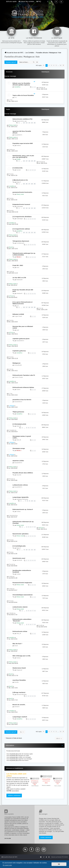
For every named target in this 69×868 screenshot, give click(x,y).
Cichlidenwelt (20, 243)
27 (29, 184)
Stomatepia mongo (19, 448)
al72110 (11, 296)
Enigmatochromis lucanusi (21, 204)
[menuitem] (26, 2)
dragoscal (19, 670)
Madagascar (16, 363)
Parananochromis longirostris (22, 583)
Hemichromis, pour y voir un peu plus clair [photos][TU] (23, 156)
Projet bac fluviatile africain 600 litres (23, 291)
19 (32, 161)
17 (27, 161)
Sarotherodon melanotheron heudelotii (22, 571)
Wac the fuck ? (17, 644)
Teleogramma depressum (21, 241)
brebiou (19, 145)
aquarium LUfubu (18, 461)
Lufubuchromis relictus (20, 485)
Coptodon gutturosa (19, 351)
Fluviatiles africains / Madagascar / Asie (22, 57)
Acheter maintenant (46, 837)
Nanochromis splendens (20, 534)
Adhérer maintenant (14, 795)
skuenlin (19, 475)
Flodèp (19, 159)
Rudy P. (19, 182)
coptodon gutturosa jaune (21, 339)
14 (29, 123)
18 (29, 161)
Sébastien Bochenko (22, 499)
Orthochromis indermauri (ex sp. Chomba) (23, 522)
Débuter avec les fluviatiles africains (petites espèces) (21, 84)
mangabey (12, 430)
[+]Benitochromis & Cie (20, 180)
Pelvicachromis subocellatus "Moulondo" (22, 620)
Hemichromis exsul (19, 558)
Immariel (41, 162)
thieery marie (13, 125)
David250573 (18, 135)
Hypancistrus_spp (22, 121)
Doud (10, 174)
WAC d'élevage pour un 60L (22, 656)
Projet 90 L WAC (18, 265)
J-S (16, 97)
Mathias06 (20, 280)
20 (35, 161)
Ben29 (11, 247)
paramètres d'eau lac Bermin (22, 400)
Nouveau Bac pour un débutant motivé (23, 327)
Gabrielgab (20, 206)
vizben (18, 389)
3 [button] (51, 65)
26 (27, 184)
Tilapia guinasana (18, 412)
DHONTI (17, 707)
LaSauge (12, 406)
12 (24, 123)
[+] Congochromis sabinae (21, 229)
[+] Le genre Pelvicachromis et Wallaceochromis (22, 303)
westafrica (17, 87)
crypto (11, 272)
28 (32, 184)
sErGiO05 (19, 560)
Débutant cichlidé (18, 314)
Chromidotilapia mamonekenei (22, 595)
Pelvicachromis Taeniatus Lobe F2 (24, 375)
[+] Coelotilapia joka (19, 546)
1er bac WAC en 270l (19, 278)
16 (35, 123)
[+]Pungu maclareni (19, 692)
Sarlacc (19, 658)
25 (24, 184)
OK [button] (59, 864)
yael (18, 330)
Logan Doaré (18, 316)
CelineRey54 (13, 516)
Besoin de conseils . (19, 705)
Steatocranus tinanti (19, 668)
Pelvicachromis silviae (20, 631)
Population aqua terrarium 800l (23, 143)
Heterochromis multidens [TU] (22, 119)
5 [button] (56, 65)
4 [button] (54, 65)
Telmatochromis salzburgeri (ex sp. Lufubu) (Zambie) (24, 254)
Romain (11, 479)
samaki (19, 170)
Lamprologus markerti (20, 717)
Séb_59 (19, 426)
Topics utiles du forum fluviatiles (23, 95)
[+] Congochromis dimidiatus (22, 217)
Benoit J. (19, 257)
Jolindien (41, 88)
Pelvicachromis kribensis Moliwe (23, 387)
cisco (40, 308)
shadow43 (19, 293)
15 (32, 123)
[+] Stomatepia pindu (19, 424)
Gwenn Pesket (19, 377)
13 (27, 123)
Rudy (10, 552)
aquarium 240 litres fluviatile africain (22, 132)
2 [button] (49, 65)
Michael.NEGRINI (22, 694)
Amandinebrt (18, 365)
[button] (44, 65)
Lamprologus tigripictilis (21, 497)
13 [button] (61, 65)
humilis (41, 625)
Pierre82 (11, 564)
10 (24, 233)
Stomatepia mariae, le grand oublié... (22, 437)
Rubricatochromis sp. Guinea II (23, 509)
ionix (18, 267)
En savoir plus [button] (7, 865)
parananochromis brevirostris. (22, 192)
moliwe (19, 511)
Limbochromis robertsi (20, 607)
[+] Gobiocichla (17, 168)
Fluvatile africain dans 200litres (23, 473)
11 (27, 233)
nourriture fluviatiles (19, 680)
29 (35, 184)
